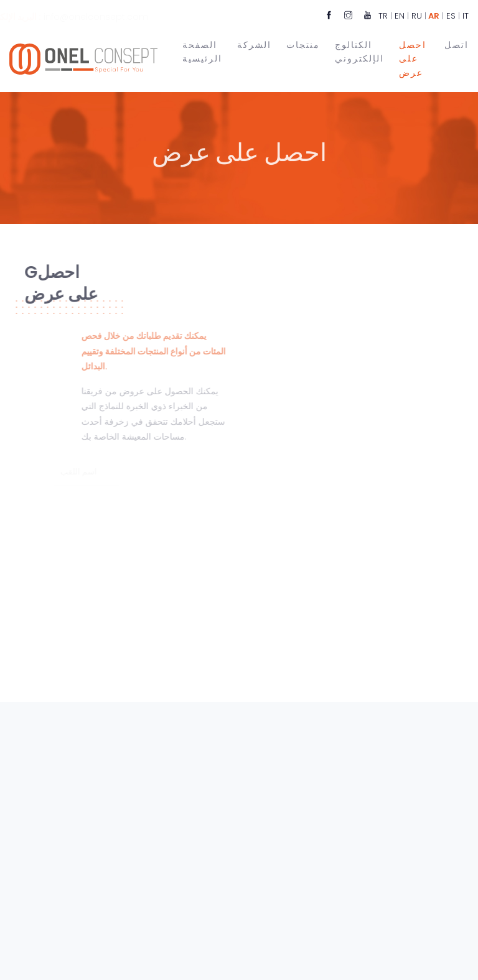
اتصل (457, 44)
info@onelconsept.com (123, 17)
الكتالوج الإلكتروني (359, 51)
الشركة (254, 44)
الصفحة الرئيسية (202, 51)
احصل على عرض (413, 58)
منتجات (303, 44)
